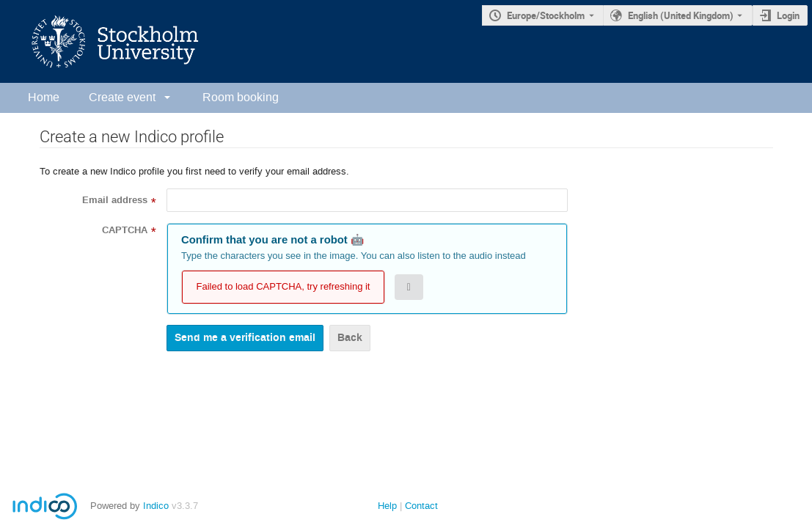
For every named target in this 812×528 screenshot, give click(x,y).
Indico (156, 506)
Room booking (241, 97)
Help (387, 506)
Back (350, 338)
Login (788, 15)
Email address (115, 200)
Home (44, 97)
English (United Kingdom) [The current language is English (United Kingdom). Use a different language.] (681, 15)
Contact (421, 506)
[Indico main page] (100, 41)
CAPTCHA (125, 230)
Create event (122, 97)
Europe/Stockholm (546, 15)
